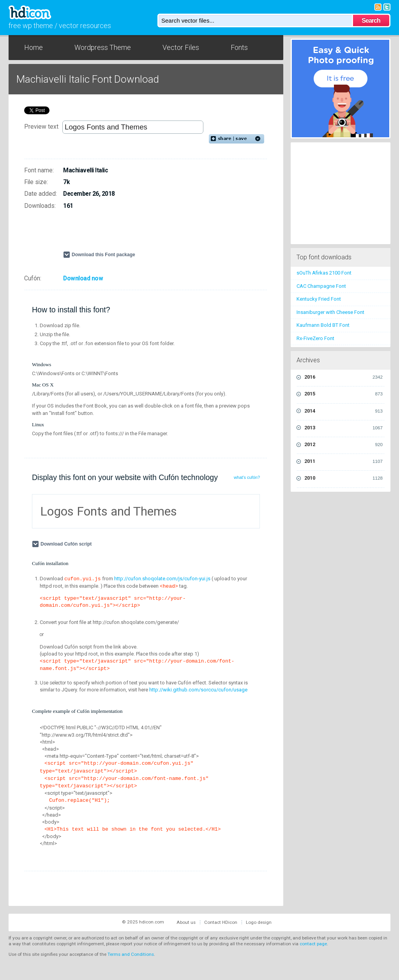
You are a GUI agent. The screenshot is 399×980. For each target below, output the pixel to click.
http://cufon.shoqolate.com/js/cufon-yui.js (162, 579)
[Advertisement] (154, 234)
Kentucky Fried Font (319, 299)
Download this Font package (103, 255)
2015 (343, 394)
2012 (343, 445)
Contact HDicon (221, 922)
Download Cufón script (67, 544)
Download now (83, 278)
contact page (313, 944)
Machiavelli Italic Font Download (88, 79)
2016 (343, 377)
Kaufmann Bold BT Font (323, 325)
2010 (343, 478)
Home (34, 47)
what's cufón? (247, 477)
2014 (343, 411)
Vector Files (181, 47)
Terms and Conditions (131, 954)
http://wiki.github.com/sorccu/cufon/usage (198, 690)
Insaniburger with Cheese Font (330, 312)
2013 (343, 428)
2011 (343, 461)
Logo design (259, 922)
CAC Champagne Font (321, 286)
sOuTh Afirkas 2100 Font (324, 273)
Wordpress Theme (103, 47)
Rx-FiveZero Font (315, 338)
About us (186, 922)
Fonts (239, 47)
